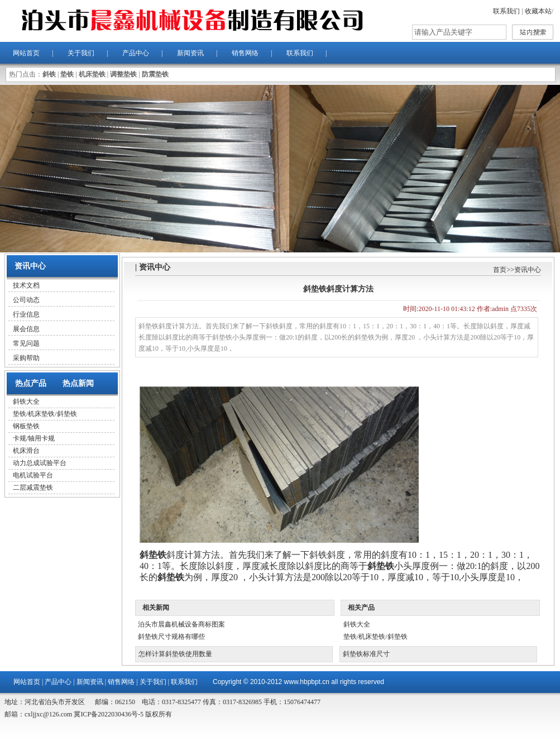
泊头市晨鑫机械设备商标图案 (181, 624)
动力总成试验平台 (40, 463)
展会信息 (26, 329)
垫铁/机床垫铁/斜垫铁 (45, 414)
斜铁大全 (26, 401)
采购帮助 (26, 358)
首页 (500, 270)
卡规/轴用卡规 (34, 438)
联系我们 (506, 11)
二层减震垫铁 (33, 487)
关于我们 (81, 53)
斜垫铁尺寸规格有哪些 (171, 637)
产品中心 (136, 53)
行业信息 (26, 314)
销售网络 (245, 53)
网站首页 (26, 53)
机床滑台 (26, 451)
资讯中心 (528, 270)
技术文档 (26, 285)
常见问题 (26, 343)
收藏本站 (538, 11)
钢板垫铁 (26, 426)
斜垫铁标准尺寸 (366, 654)
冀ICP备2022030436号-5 (108, 714)
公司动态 (26, 300)
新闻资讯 (190, 53)
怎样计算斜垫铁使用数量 (175, 654)
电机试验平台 (33, 475)
